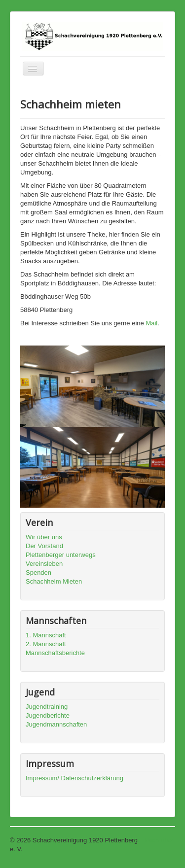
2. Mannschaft (46, 644)
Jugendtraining (47, 707)
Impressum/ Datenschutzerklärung (74, 778)
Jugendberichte (48, 715)
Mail (151, 323)
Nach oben (160, 840)
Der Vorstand (44, 546)
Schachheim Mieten (54, 581)
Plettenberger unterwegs (61, 555)
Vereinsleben (44, 564)
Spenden (38, 573)
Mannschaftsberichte (55, 653)
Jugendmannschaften (56, 724)
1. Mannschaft (46, 635)
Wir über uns (44, 537)
